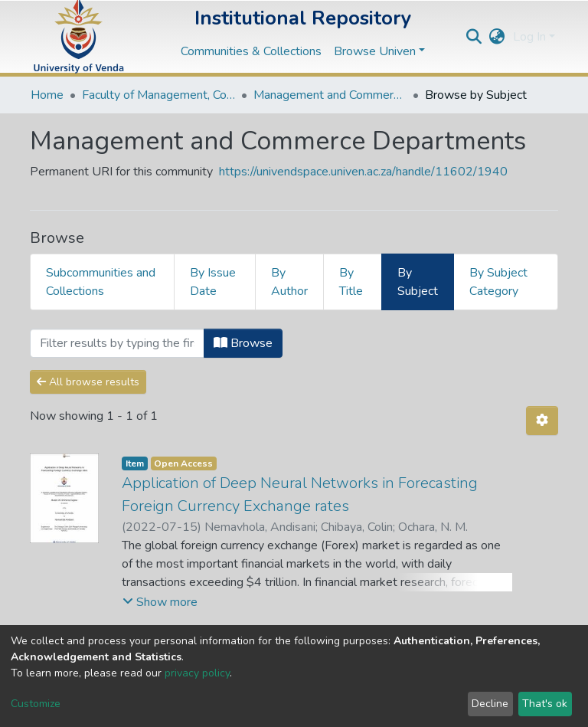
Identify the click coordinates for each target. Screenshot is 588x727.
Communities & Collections (251, 51)
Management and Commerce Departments (330, 95)
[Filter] (117, 343)
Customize (36, 704)
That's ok (545, 704)
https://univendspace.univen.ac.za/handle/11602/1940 (363, 172)
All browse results (88, 382)
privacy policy (197, 673)
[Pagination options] (542, 421)
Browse (243, 343)
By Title (351, 282)
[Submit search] (474, 37)
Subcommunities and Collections (101, 282)
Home (47, 95)
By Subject (418, 282)
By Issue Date (213, 282)
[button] (497, 37)
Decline (490, 704)
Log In (529, 37)
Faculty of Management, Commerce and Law (158, 95)
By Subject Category (498, 282)
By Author (289, 282)
